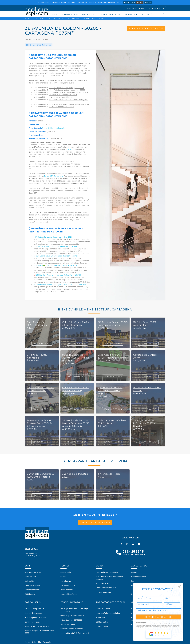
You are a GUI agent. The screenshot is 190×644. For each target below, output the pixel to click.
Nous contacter (137, 594)
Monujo (134, 572)
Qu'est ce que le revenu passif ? (72, 616)
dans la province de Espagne (50, 66)
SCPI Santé (100, 617)
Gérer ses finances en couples (72, 629)
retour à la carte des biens (146, 28)
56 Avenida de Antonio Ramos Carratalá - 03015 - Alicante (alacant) (76, 423)
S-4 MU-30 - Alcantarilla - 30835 (62, 97)
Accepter (148, 2)
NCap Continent (67, 590)
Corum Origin (66, 572)
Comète (63, 577)
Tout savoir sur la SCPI (34, 572)
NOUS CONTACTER (136, 8)
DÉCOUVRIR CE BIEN (42, 344)
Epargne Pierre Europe (69, 594)
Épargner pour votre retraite (36, 617)
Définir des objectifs (33, 622)
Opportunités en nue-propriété (107, 572)
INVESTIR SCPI (89, 14)
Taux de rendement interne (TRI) (37, 626)
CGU (40, 642)
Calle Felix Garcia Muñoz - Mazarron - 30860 (67, 90)
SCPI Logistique (102, 626)
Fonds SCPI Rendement (54, 176)
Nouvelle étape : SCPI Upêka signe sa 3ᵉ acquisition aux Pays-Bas (60, 284)
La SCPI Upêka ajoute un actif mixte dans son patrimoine (57, 256)
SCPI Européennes (103, 609)
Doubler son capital (68, 624)
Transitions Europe (68, 585)
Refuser (140, 2)
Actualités (135, 590)
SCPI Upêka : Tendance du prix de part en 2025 (53, 237)
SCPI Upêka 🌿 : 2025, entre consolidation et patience (55, 265)
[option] (131, 175)
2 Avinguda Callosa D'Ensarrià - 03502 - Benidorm (144, 423)
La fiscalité (29, 581)
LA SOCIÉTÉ (146, 14)
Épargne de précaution (34, 613)
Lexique (134, 581)
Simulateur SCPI (102, 583)
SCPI (55, 14)
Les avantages (31, 577)
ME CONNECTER (156, 8)
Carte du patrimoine (104, 592)
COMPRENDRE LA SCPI (111, 14)
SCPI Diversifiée (102, 622)
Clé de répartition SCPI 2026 (71, 620)
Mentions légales (31, 642)
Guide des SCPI (137, 609)
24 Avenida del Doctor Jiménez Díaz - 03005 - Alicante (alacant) (40, 423)
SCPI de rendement (32, 590)
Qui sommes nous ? (32, 585)
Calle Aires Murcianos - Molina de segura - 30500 (69, 104)
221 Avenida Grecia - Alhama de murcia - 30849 (69, 92)
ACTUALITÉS (131, 14)
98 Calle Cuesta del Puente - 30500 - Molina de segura (76, 358)
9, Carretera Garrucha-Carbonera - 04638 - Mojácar (110, 391)
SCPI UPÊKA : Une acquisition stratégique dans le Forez (56, 246)
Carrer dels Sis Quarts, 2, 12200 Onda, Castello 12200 (40, 477)
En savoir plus (130, 2)
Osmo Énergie (66, 581)
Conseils (135, 585)
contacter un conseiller (95, 522)
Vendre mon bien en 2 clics (106, 588)
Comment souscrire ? (139, 577)
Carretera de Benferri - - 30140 (62, 107)
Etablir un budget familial (35, 609)
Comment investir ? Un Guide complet (75, 633)
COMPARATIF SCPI (69, 14)
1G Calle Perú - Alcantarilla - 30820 (63, 95)
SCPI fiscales (30, 594)
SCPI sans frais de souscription (108, 613)
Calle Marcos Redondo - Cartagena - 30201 (67, 88)
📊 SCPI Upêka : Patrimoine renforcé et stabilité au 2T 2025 (57, 275)
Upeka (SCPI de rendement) (53, 128)
